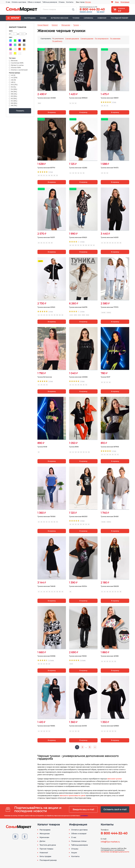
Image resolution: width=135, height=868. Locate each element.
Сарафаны (88, 18)
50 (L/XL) (13, 85)
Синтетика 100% (16, 63)
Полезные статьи (79, 841)
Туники (76, 18)
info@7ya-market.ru (110, 842)
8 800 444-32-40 (92, 9)
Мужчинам (44, 837)
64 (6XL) (13, 101)
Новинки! (102, 18)
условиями (84, 816)
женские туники (114, 779)
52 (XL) (12, 87)
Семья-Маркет (22, 10)
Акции (74, 853)
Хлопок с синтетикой (18, 70)
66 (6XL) (13, 103)
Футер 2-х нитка (16, 65)
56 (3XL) (13, 92)
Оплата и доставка (19, 2)
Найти (73, 10)
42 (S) (12, 75)
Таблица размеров (50, 2)
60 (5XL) (13, 96)
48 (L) (12, 82)
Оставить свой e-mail (115, 809)
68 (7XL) (13, 106)
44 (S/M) (13, 78)
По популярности (102, 39)
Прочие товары (46, 849)
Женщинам (45, 834)
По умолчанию (58, 39)
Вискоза (13, 61)
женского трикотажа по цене (72, 796)
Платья (43, 18)
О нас (8, 2)
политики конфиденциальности (115, 852)
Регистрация (125, 2)
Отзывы (62, 2)
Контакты (70, 2)
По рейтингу (57, 41)
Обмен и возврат (34, 2)
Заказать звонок (86, 12)
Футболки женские (59, 18)
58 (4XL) (13, 94)
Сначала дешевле (72, 39)
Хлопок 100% (15, 68)
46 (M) (12, 80)
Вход (117, 2)
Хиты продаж (45, 856)
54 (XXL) (13, 89)
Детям (42, 841)
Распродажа (30, 18)
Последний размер (119, 18)
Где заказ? (101, 12)
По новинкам (115, 39)
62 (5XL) (13, 99)
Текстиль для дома (48, 845)
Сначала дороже (87, 39)
